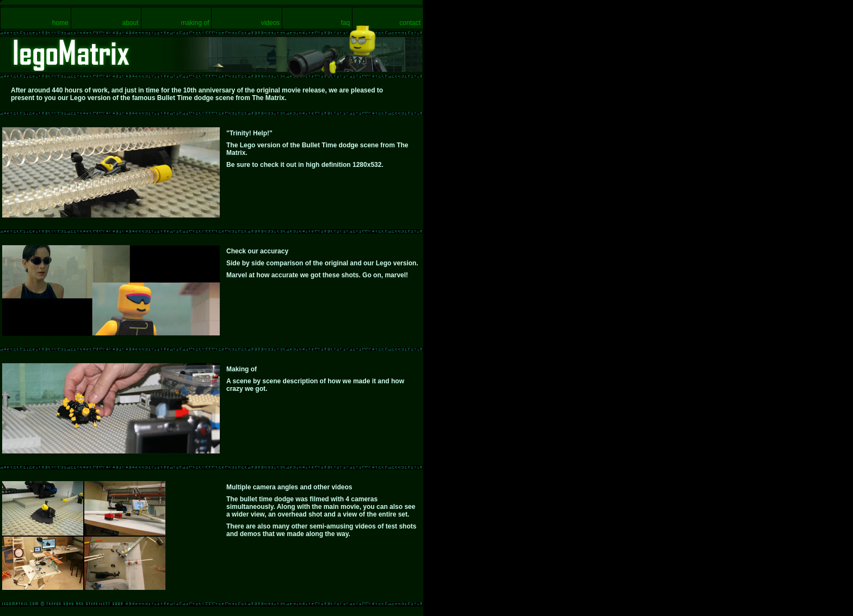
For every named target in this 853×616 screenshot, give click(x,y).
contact (410, 23)
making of (195, 23)
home (60, 23)
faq (345, 23)
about (131, 23)
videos (271, 23)
